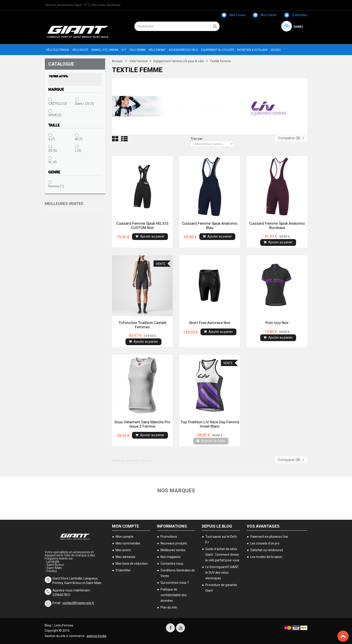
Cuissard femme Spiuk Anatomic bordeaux (277, 225)
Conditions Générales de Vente (178, 573)
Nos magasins (170, 557)
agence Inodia (97, 636)
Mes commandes (128, 543)
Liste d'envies (64, 625)
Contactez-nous (172, 564)
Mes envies (233, 15)
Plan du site (169, 607)
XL (52, 162)
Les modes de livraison (266, 557)
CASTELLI (58, 104)
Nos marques (176, 491)
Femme (56, 186)
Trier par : (197, 139)
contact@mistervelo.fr (78, 603)
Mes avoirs (123, 550)
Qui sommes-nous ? (175, 583)
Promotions (169, 537)
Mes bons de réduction (132, 564)
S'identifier (296, 15)
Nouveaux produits (174, 543)
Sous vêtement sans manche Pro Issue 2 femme (142, 424)
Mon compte (125, 526)
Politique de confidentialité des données (174, 595)
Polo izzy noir (277, 323)
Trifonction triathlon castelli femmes (142, 325)
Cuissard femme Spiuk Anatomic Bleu (210, 225)
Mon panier (265, 15)
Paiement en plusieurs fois (269, 537)
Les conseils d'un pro (265, 543)
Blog (48, 625)
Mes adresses (125, 557)
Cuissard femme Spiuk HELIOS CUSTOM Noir (142, 225)
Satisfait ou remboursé (267, 550)
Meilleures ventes (64, 204)
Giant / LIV (85, 104)
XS (53, 151)
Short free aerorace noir (210, 323)
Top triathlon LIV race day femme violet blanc (210, 424)
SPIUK (55, 115)
